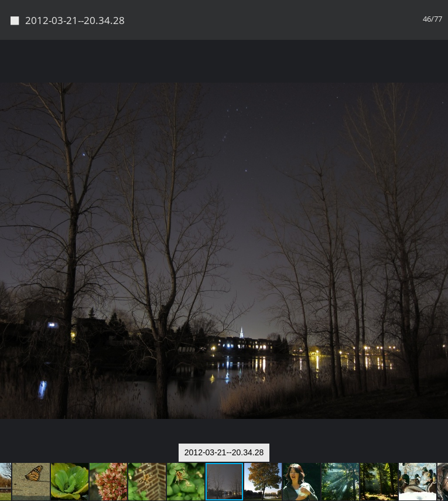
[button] (437, 70)
